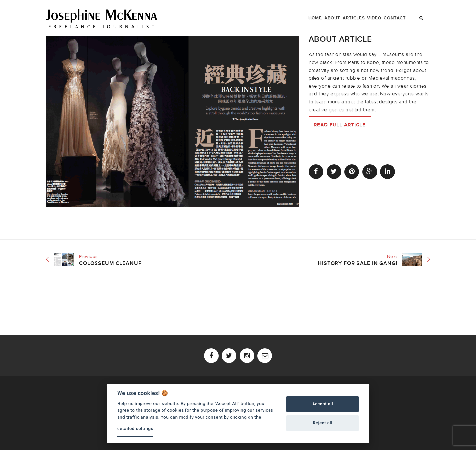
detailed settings (135, 428)
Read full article (340, 125)
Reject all (323, 423)
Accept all (323, 404)
